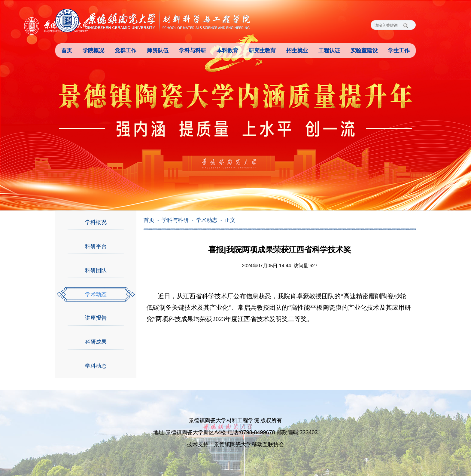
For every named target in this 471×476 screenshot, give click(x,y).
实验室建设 (364, 51)
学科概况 (96, 222)
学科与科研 (193, 51)
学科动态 (96, 366)
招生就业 (297, 51)
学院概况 (93, 51)
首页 (67, 51)
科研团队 (96, 270)
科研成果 (96, 342)
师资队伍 (158, 51)
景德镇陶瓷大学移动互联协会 (249, 444)
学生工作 (399, 51)
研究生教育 (262, 51)
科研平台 (96, 246)
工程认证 (329, 51)
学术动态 (96, 294)
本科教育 (227, 51)
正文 (230, 220)
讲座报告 (96, 318)
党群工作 (126, 51)
